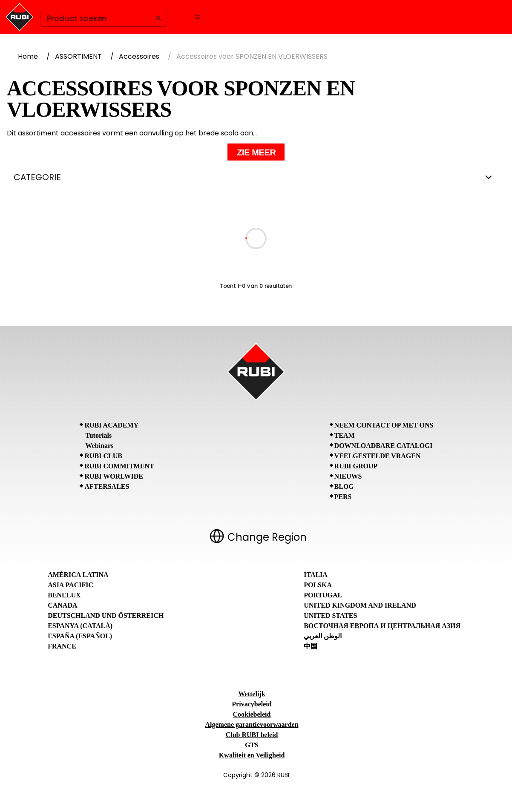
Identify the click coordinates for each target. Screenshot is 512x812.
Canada (62, 605)
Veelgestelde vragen (378, 456)
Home (28, 56)
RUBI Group (356, 466)
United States (330, 615)
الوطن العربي (323, 636)
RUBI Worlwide (114, 476)
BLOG (344, 486)
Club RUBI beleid (252, 735)
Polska (318, 585)
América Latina (78, 575)
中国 (311, 646)
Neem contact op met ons (384, 425)
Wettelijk (252, 694)
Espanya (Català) (80, 626)
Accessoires (139, 56)
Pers (343, 497)
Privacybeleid (252, 704)
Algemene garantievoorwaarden (252, 724)
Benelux (64, 595)
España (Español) (80, 636)
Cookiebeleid (252, 714)
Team (345, 435)
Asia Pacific (70, 585)
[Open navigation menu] (198, 17)
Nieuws (348, 476)
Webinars (99, 446)
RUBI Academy (111, 425)
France (62, 646)
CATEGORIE (256, 177)
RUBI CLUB (103, 456)
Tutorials (98, 435)
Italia (316, 575)
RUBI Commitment (119, 466)
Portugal (323, 595)
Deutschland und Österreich (106, 615)
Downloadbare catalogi (384, 446)
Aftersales (107, 486)
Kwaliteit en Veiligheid (252, 755)
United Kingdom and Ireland (360, 605)
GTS (252, 745)
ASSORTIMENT (78, 56)
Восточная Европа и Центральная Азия (382, 626)
